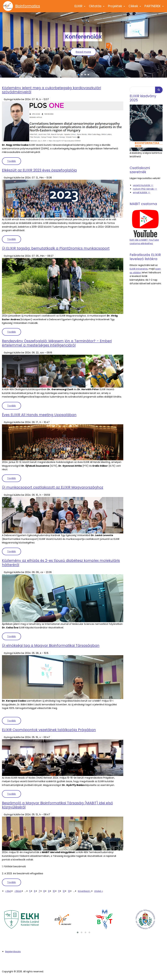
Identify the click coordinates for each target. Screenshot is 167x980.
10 (54, 891)
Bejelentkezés (13, 952)
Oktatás (97, 8)
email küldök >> (142, 192)
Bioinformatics (28, 6)
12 (64, 891)
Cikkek (135, 8)
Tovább (14, 161)
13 (69, 891)
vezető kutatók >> (143, 185)
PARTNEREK (154, 8)
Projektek (117, 8)
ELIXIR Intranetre (139, 269)
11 (59, 891)
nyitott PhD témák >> (145, 189)
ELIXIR (80, 8)
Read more (83, 52)
